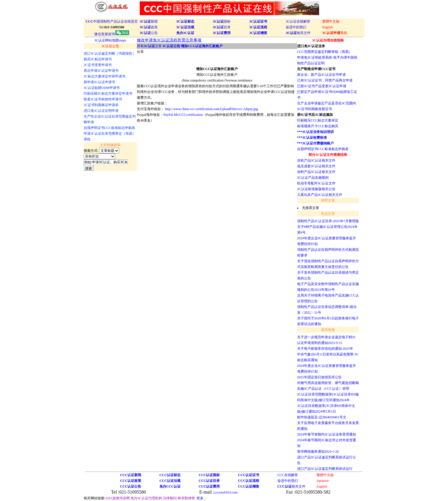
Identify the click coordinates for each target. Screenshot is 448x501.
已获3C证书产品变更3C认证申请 (322, 86)
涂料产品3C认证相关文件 (316, 172)
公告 (149, 33)
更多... (201, 498)
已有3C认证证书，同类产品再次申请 (325, 80)
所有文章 (149, 46)
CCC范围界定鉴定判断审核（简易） (325, 52)
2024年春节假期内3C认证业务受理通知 (327, 434)
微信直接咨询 (112, 34)
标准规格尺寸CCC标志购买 (318, 126)
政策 (149, 27)
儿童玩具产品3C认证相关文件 (320, 195)
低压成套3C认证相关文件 (316, 166)
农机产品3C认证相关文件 (316, 160)
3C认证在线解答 (298, 21)
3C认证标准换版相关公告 (316, 189)
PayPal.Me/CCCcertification (183, 115)
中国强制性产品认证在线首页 (112, 21)
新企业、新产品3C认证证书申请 (321, 75)
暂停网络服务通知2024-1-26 (318, 452)
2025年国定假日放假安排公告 (319, 377)
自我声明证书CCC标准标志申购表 (323, 149)
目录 (222, 27)
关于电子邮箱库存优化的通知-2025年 (325, 349)
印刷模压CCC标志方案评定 (318, 120)
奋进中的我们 (296, 27)
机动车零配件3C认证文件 (316, 183)
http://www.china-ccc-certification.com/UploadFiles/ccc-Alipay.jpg (211, 109)
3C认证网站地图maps (110, 40)
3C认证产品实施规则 (313, 178)
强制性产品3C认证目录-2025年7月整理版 (328, 221)
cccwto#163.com (226, 492)
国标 (222, 21)
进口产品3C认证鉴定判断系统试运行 (325, 469)
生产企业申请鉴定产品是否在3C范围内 (327, 103)
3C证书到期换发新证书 (315, 109)
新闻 (149, 21)
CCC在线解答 (288, 475)
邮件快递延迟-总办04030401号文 (322, 417)
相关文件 (298, 33)
